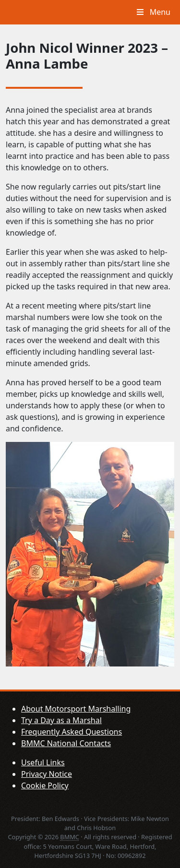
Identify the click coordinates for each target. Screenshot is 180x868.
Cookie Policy (45, 785)
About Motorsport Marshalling (76, 709)
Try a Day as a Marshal (61, 720)
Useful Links (43, 762)
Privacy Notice (47, 774)
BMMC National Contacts (66, 743)
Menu (153, 12)
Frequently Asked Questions (72, 732)
